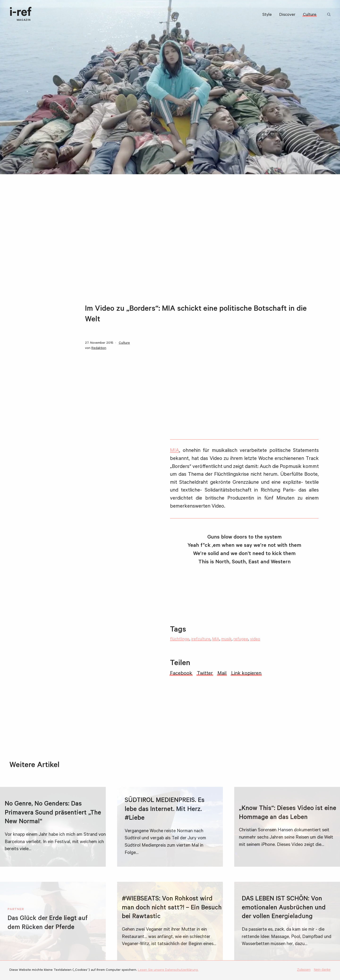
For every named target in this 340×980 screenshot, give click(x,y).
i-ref (21, 15)
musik (226, 640)
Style (267, 15)
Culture (310, 15)
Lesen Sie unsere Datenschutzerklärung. (168, 970)
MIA (174, 451)
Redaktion (99, 348)
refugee (241, 640)
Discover (287, 15)
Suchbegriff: (330, 15)
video (255, 640)
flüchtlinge (180, 640)
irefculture (201, 640)
